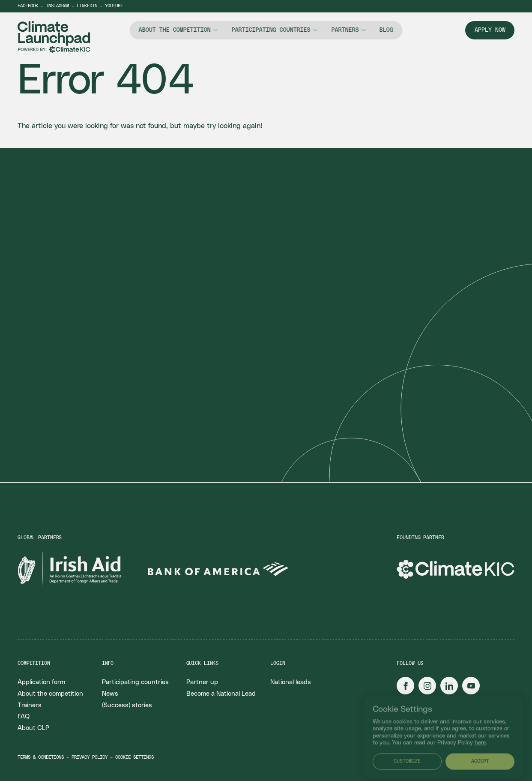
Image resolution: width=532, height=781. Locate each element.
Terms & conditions (41, 757)
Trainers (30, 705)
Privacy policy (90, 757)
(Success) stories (127, 705)
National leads (291, 682)
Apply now (490, 30)
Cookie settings (134, 757)
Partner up (202, 682)
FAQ (24, 716)
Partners (345, 30)
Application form (41, 682)
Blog (386, 30)
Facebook (28, 6)
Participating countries (271, 30)
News (110, 694)
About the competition (175, 30)
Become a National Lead (221, 694)
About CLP (33, 728)
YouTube (114, 6)
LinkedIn (87, 6)
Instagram (57, 6)
